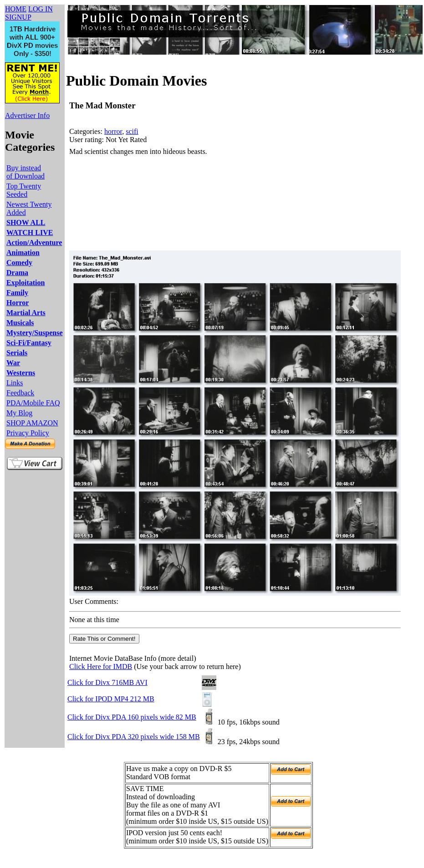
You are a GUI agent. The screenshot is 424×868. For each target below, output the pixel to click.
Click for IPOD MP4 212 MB (111, 699)
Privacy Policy (28, 433)
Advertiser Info (27, 115)
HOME (16, 9)
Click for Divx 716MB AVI (107, 682)
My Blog (19, 413)
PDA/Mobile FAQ (33, 403)
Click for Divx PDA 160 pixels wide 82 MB (132, 717)
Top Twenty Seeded (24, 190)
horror (113, 131)
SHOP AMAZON (32, 423)
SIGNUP (18, 17)
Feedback (20, 393)
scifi (132, 131)
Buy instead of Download (26, 172)
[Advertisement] (120, 203)
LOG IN (41, 9)
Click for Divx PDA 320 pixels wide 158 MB (134, 737)
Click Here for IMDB (101, 666)
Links (15, 383)
